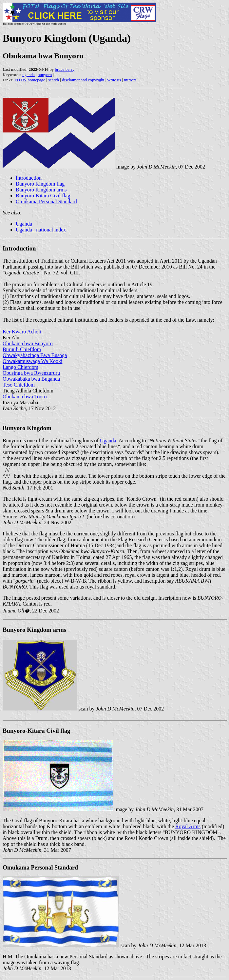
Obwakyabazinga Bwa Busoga (35, 355)
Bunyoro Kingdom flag (40, 184)
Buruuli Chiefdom (22, 349)
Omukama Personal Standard (46, 201)
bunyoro (45, 75)
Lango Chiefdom (20, 367)
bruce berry (65, 69)
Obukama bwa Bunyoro (28, 343)
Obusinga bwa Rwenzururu (31, 373)
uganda (29, 75)
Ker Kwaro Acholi (22, 332)
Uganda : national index (41, 230)
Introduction (29, 178)
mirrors (130, 80)
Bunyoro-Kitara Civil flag (43, 196)
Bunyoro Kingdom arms (41, 190)
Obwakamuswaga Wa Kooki (32, 361)
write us (114, 80)
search (54, 80)
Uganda (24, 224)
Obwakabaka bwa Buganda (31, 379)
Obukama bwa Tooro (25, 397)
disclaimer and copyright (83, 80)
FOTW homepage (30, 80)
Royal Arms (188, 826)
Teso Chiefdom (19, 385)
